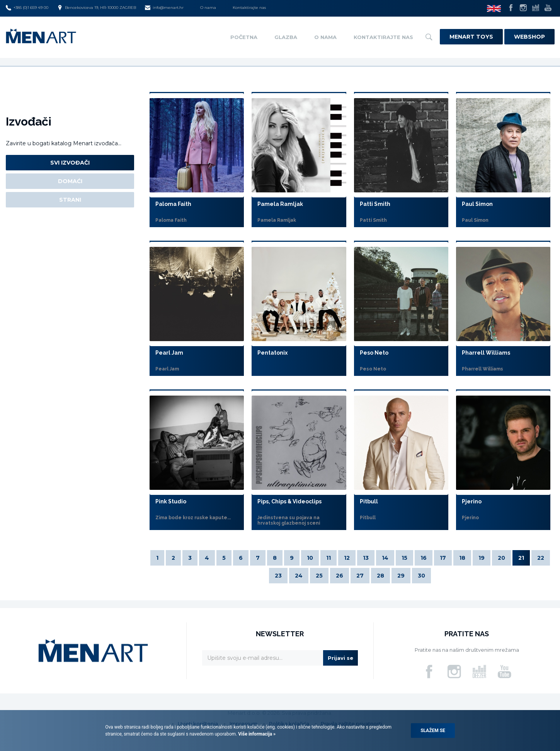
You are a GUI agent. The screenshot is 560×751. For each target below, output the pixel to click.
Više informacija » (256, 734)
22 (541, 558)
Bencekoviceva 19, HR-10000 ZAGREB (97, 8)
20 (501, 558)
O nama (208, 8)
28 (380, 576)
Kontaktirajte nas (249, 8)
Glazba (286, 37)
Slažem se (433, 731)
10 (310, 558)
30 (421, 576)
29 (401, 576)
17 (443, 558)
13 (366, 558)
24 (299, 576)
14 (385, 558)
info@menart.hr (164, 8)
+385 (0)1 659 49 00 (27, 8)
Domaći (70, 181)
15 (404, 558)
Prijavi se (340, 658)
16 (424, 558)
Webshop (529, 37)
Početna (244, 37)
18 (462, 558)
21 (521, 558)
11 (329, 558)
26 (340, 576)
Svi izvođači (70, 163)
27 (360, 576)
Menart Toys (471, 37)
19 (482, 558)
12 (347, 558)
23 (278, 576)
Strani (70, 200)
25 (319, 576)
